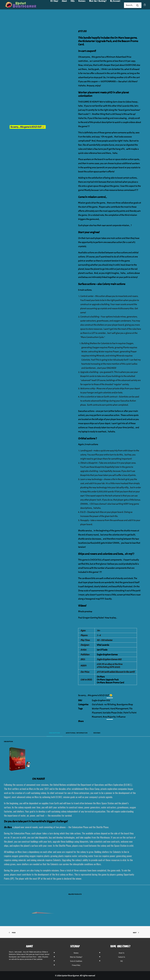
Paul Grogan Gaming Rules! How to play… (98, 618)
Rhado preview (85, 611)
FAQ (122, 961)
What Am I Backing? (98, 5)
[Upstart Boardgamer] (23, 5)
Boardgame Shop (125, 704)
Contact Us (122, 957)
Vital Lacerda (103, 645)
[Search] (130, 5)
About (64, 5)
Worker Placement (101, 709)
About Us (122, 953)
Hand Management (119, 709)
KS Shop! (54, 5)
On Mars (101, 677)
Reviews (82, 5)
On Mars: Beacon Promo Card (110, 683)
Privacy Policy (76, 965)
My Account (115, 5)
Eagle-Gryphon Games (107, 655)
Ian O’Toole (102, 650)
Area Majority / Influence (114, 717)
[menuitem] (54, 5)
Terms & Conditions (76, 961)
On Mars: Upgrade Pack (108, 680)
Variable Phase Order (113, 713)
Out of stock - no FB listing (104, 704)
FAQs (73, 5)
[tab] (77, 734)
